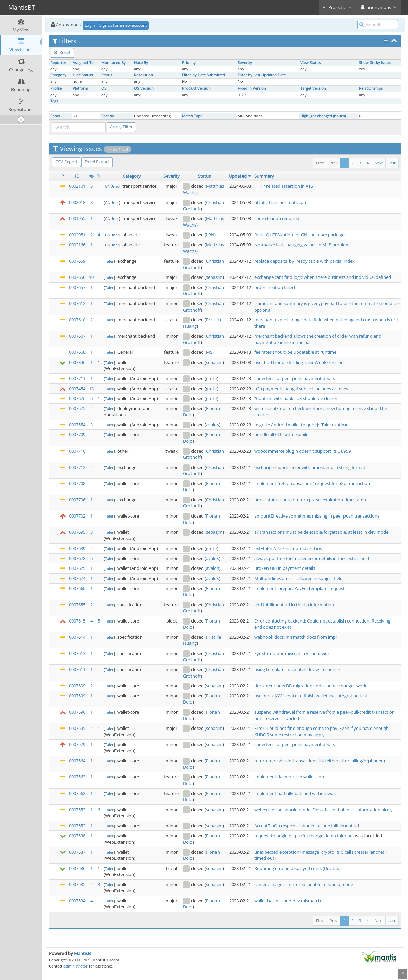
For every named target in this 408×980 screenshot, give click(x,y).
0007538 (77, 836)
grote (211, 378)
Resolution (144, 75)
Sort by (108, 116)
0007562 (77, 793)
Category (58, 75)
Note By (141, 63)
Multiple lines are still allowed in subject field (299, 578)
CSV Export (67, 162)
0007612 (77, 303)
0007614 (77, 637)
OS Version (144, 88)
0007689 (77, 548)
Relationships (371, 88)
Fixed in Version (252, 88)
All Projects (337, 7)
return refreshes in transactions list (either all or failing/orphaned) (320, 761)
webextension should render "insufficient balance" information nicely (324, 810)
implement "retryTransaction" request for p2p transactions (313, 483)
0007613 (77, 653)
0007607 (77, 336)
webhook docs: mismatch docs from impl (296, 637)
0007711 (77, 378)
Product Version (196, 88)
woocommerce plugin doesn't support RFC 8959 (302, 451)
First (320, 163)
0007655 (77, 605)
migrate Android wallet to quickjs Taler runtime (301, 425)
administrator (76, 966)
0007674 (77, 578)
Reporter (58, 63)
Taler (109, 261)
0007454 (77, 389)
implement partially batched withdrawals (295, 793)
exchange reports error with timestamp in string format (310, 467)
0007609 (77, 686)
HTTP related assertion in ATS (284, 186)
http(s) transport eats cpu (280, 202)
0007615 (77, 621)
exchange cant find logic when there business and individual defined (323, 277)
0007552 (77, 826)
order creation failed (275, 287)
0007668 (77, 352)
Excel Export (97, 162)
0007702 (77, 516)
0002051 (77, 235)
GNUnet (112, 186)
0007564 (77, 761)
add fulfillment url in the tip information (294, 605)
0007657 (77, 287)
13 (91, 389)
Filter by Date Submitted (203, 75)
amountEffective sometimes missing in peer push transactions (317, 516)
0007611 (77, 669)
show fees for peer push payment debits (295, 378)
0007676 (77, 398)
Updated (238, 176)
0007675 (77, 568)
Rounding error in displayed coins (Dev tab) (298, 868)
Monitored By (113, 63)
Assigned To (83, 63)
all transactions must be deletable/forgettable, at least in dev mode (321, 532)
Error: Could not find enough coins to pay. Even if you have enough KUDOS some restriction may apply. (322, 731)
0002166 (77, 245)
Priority (189, 63)
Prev (334, 163)
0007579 (77, 744)
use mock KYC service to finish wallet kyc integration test (311, 696)
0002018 (77, 202)
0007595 (77, 728)
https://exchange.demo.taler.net (321, 836)
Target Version (313, 88)
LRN (210, 235)
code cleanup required (277, 218)
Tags (54, 101)
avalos (212, 425)
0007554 (77, 425)
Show (55, 116)
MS (209, 352)
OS (104, 88)
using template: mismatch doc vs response (297, 669)
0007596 (77, 712)
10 (91, 277)
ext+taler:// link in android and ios (288, 548)
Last (392, 163)
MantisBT (83, 953)
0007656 (77, 277)
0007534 (77, 901)
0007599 (77, 696)
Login (90, 25)
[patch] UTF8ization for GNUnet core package (299, 235)
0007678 (77, 558)
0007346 (77, 362)
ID (77, 176)
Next (379, 163)
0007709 (77, 434)
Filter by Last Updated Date (262, 75)
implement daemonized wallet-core (290, 777)
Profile (56, 88)
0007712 (77, 467)
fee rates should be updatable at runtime (295, 352)
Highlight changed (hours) (323, 116)
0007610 (77, 320)
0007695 (77, 532)
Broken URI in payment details (285, 568)
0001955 (77, 218)
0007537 (77, 852)
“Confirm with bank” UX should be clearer (296, 398)
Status (107, 75)
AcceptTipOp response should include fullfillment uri (307, 826)
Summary (264, 176)
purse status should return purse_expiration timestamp (310, 500)
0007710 (77, 451)
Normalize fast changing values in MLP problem (302, 245)
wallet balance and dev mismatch (288, 901)
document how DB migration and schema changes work (310, 686)
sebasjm (214, 277)
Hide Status (83, 75)
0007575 (77, 408)
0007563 (77, 777)
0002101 (77, 186)
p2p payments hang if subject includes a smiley (301, 389)
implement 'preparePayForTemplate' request (300, 588)
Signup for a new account (123, 25)
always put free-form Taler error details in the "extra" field (312, 558)
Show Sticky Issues (375, 63)
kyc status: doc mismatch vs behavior (292, 653)
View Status (310, 63)
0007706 (77, 500)
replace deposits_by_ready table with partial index (304, 261)
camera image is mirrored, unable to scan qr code (304, 884)
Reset (62, 52)
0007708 (77, 483)
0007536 (77, 868)
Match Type (192, 116)
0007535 (77, 884)
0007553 (77, 810)
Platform (80, 88)
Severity (245, 63)
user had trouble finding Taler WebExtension (299, 362)
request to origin (272, 836)
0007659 (77, 261)
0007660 (77, 588)
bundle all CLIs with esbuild (282, 434)
